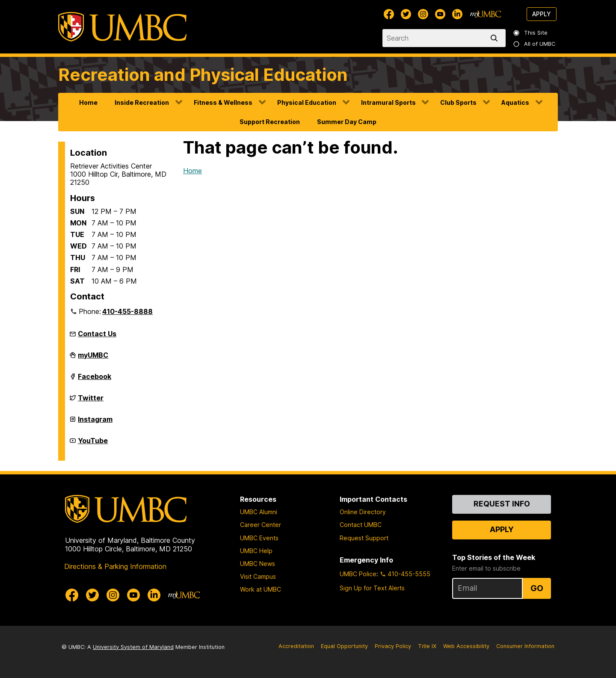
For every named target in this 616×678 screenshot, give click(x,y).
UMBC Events (259, 538)
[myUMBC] (486, 14)
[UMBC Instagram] (423, 14)
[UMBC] (122, 27)
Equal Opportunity (344, 646)
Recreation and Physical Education (203, 75)
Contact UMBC (361, 525)
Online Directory (363, 512)
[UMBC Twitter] (406, 14)
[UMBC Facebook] (389, 14)
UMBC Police (358, 574)
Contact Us (97, 334)
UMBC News (258, 564)
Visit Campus (258, 576)
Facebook (95, 380)
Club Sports (458, 102)
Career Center (261, 525)
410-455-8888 (127, 311)
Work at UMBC (261, 589)
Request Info (502, 504)
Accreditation (296, 646)
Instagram (95, 423)
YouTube (93, 444)
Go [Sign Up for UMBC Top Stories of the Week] (537, 588)
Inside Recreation (142, 102)
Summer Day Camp (347, 122)
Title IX (427, 646)
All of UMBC (535, 44)
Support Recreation (270, 122)
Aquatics (515, 102)
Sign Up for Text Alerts (372, 588)
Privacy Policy (393, 646)
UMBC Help (256, 551)
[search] (496, 38)
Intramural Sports (388, 102)
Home (88, 102)
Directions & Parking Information (115, 566)
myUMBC (93, 358)
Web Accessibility (466, 646)
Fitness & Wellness (223, 102)
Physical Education (307, 102)
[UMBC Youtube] (440, 14)
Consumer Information (525, 646)
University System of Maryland (133, 647)
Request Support (364, 538)
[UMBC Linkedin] (457, 14)
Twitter (91, 401)
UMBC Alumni (259, 512)
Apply (542, 14)
